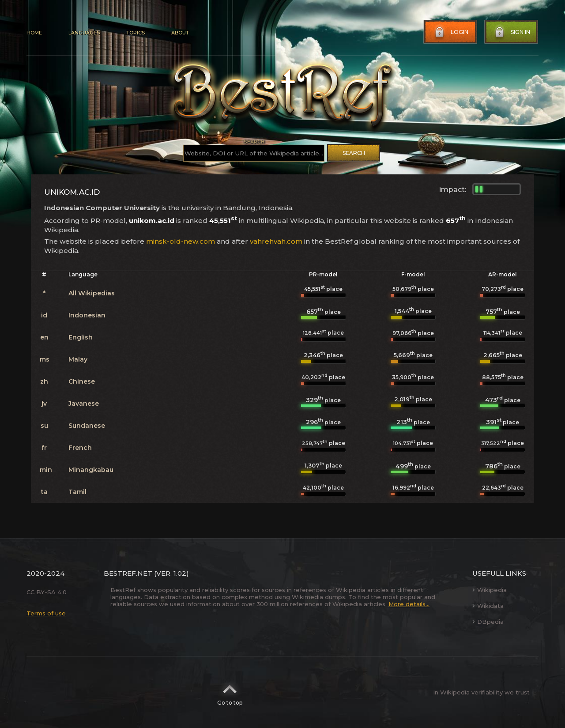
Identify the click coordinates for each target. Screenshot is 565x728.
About (180, 33)
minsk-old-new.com (181, 241)
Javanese (84, 404)
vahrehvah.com (276, 241)
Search (354, 153)
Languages (84, 33)
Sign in (512, 32)
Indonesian (87, 315)
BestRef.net (128, 573)
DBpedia (488, 622)
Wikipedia (490, 590)
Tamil (77, 492)
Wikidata (488, 606)
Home (34, 33)
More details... (409, 604)
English (81, 337)
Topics (136, 33)
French (80, 448)
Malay (78, 359)
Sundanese (87, 426)
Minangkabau (91, 470)
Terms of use (46, 613)
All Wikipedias (92, 293)
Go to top (230, 692)
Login (451, 32)
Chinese (82, 381)
